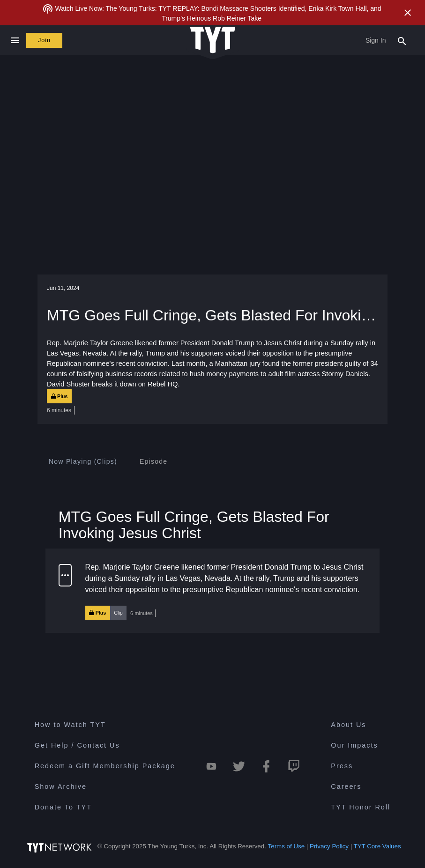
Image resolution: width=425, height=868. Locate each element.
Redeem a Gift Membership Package (105, 766)
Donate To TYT (63, 807)
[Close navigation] (15, 40)
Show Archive (61, 786)
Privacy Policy (329, 846)
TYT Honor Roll (361, 807)
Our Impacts (354, 745)
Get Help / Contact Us (77, 745)
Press (342, 766)
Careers (346, 786)
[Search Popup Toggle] (402, 40)
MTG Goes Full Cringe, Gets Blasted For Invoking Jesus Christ (194, 525)
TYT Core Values (377, 846)
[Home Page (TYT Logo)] (213, 41)
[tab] (83, 461)
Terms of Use (287, 846)
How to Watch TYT (70, 725)
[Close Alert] (408, 13)
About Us (348, 725)
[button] (212, 591)
